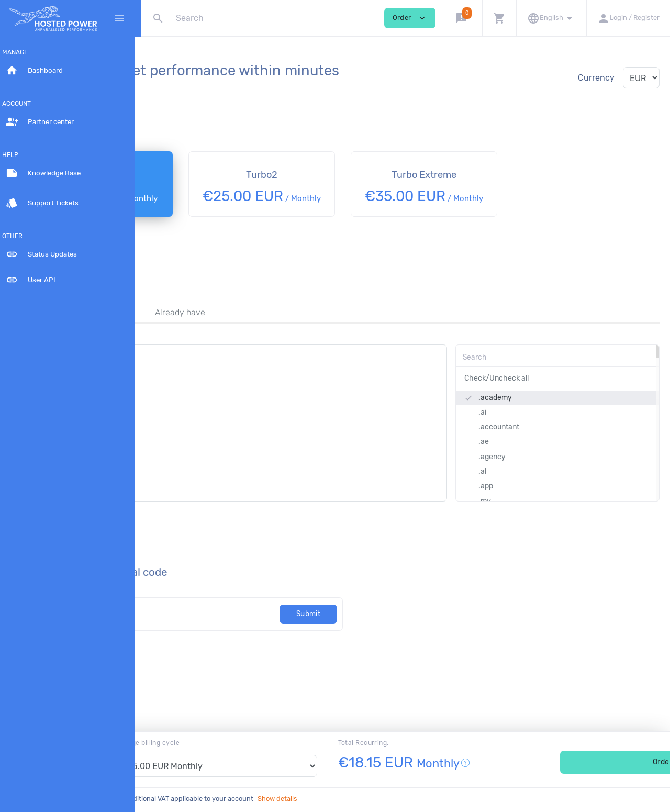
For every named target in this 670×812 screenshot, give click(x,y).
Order (593, 762)
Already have (306, 324)
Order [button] (410, 18)
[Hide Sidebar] (119, 18)
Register (169, 324)
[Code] (250, 626)
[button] (463, 18)
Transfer (233, 324)
